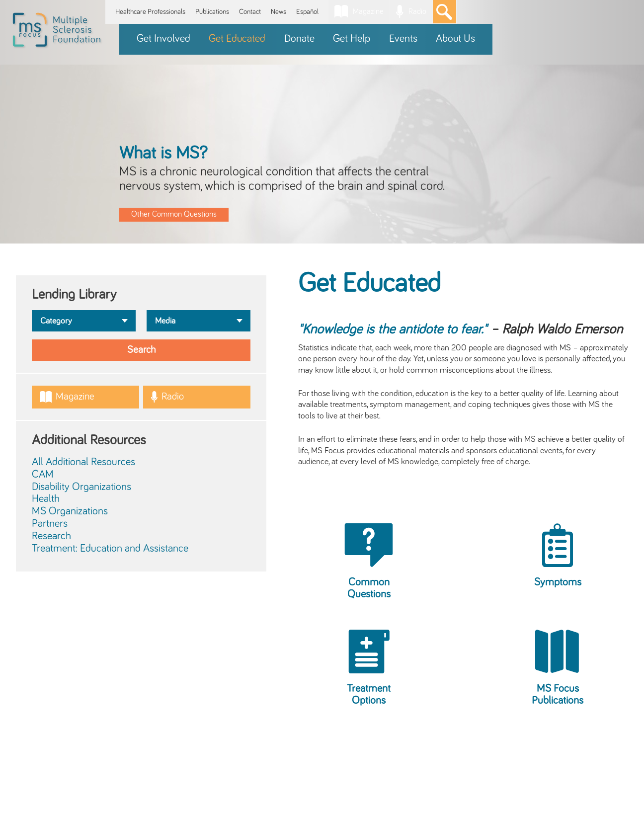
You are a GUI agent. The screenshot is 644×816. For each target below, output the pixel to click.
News (279, 12)
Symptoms (558, 582)
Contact (250, 12)
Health (46, 499)
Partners (50, 524)
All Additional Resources (83, 462)
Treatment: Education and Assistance (110, 549)
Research (51, 536)
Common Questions (369, 588)
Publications (212, 12)
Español (307, 12)
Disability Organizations (81, 487)
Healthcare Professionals (150, 12)
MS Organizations (70, 511)
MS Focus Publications (558, 695)
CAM (43, 475)
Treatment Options (369, 695)
